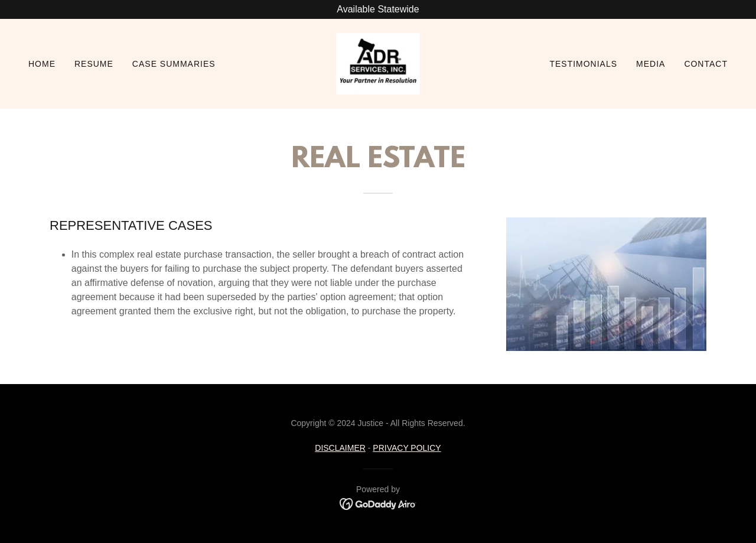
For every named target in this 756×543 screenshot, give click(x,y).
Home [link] (42, 64)
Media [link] (651, 64)
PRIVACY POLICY (407, 448)
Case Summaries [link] (174, 64)
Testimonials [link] (583, 64)
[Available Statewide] (378, 9)
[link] (378, 63)
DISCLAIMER (340, 448)
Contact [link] (706, 64)
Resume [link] (94, 64)
